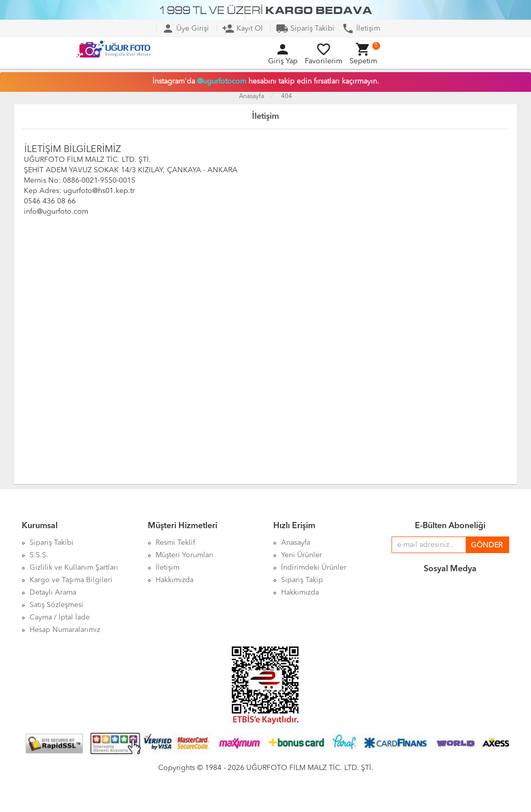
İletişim (361, 29)
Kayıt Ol (242, 29)
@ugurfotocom (222, 81)
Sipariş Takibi (305, 29)
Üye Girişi (185, 29)
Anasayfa (251, 97)
